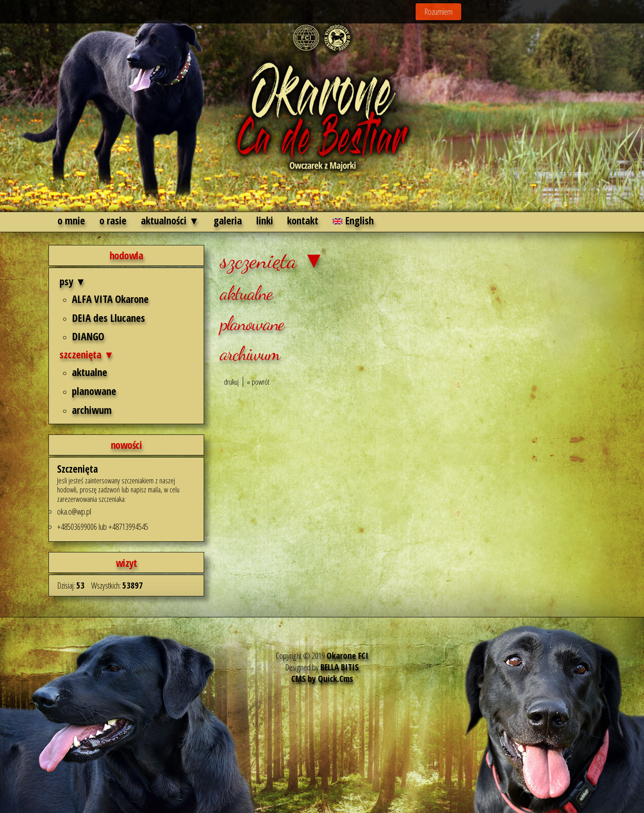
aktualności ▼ (170, 220)
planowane (94, 391)
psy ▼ (73, 281)
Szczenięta (77, 469)
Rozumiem (438, 12)
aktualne (90, 372)
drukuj (231, 382)
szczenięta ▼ (87, 354)
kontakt (303, 220)
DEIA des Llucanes (108, 318)
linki (265, 220)
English (353, 220)
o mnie (71, 220)
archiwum (92, 410)
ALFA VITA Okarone (110, 299)
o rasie (113, 220)
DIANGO (88, 336)
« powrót (258, 382)
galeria (228, 220)
